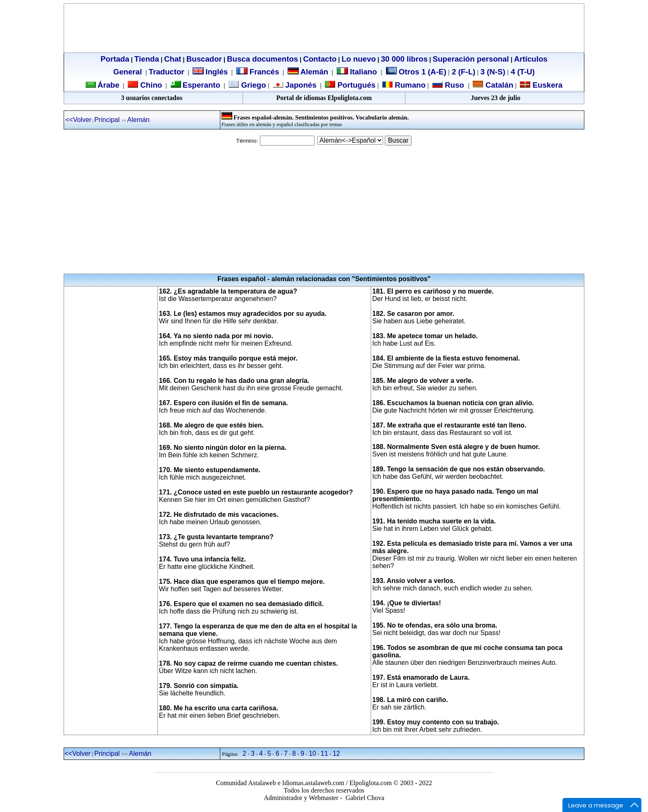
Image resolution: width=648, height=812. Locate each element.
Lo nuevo (359, 59)
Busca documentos (262, 59)
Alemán (314, 72)
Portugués (355, 85)
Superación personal (471, 59)
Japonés (300, 85)
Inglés (217, 72)
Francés (258, 72)
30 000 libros (404, 59)
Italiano (358, 72)
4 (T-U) (522, 72)
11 (324, 753)
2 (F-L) (462, 72)
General (127, 72)
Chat (173, 59)
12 (336, 753)
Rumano (409, 85)
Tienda (147, 59)
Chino (150, 85)
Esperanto (201, 85)
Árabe (108, 85)
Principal (108, 120)
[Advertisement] (324, 210)
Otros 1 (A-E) (416, 72)
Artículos (531, 59)
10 (312, 753)
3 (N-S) (493, 72)
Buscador (204, 59)
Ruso (453, 85)
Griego (252, 85)
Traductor (167, 72)
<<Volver (78, 120)
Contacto (320, 59)
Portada (115, 59)
